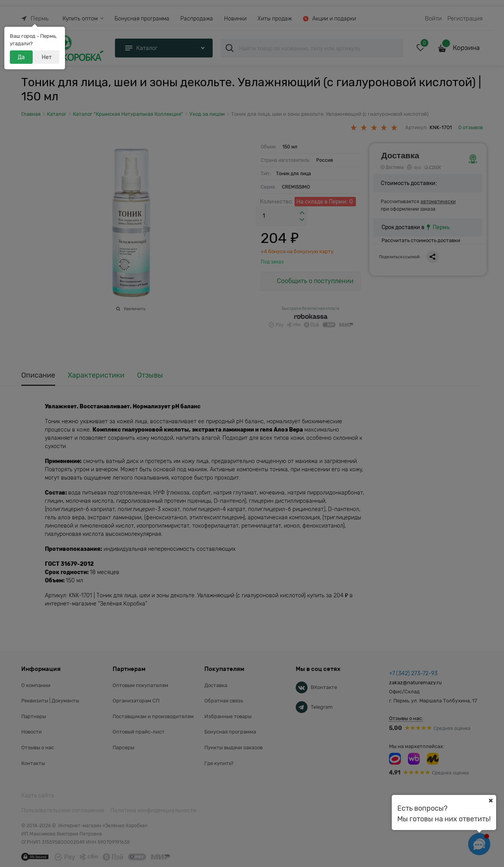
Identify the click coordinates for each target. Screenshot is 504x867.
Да (21, 57)
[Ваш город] (491, 800)
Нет (47, 57)
